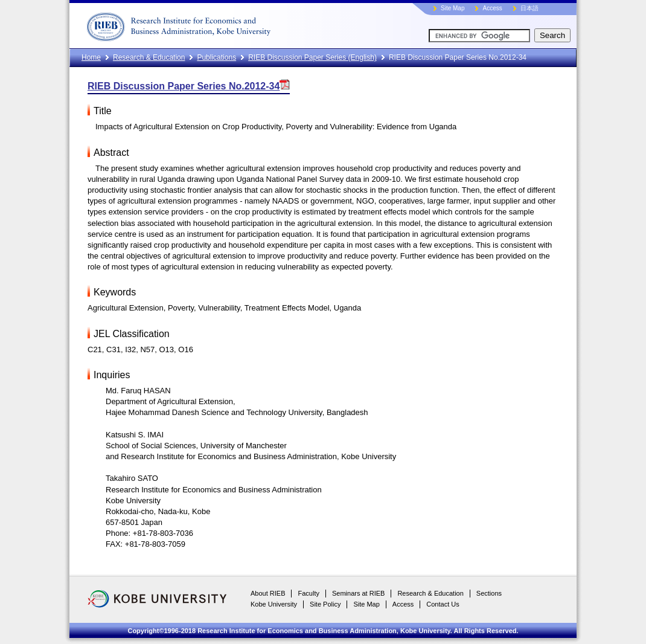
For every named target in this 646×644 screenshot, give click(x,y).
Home (91, 57)
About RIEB (268, 593)
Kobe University (274, 604)
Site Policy (325, 604)
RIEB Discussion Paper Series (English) (312, 57)
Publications (216, 57)
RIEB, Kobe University (223, 24)
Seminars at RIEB (358, 593)
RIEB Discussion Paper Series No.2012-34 (189, 86)
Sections (489, 593)
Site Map (453, 8)
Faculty (308, 593)
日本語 (529, 8)
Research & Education (149, 57)
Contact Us (443, 604)
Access (492, 8)
